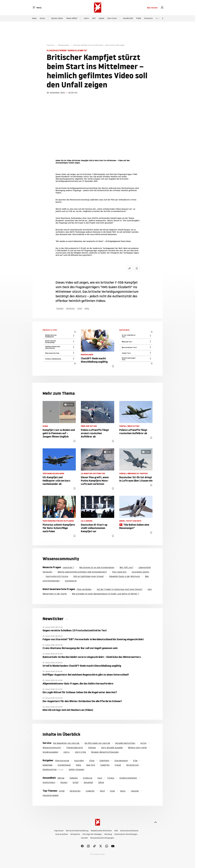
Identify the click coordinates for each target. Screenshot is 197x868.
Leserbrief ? (68, 567)
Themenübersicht (75, 748)
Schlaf (76, 782)
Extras (42, 18)
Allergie (61, 778)
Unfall (80, 309)
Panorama (148, 18)
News (34, 18)
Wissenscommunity (52, 748)
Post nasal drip (119, 572)
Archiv (143, 743)
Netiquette (75, 834)
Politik (139, 18)
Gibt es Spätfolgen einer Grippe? (89, 576)
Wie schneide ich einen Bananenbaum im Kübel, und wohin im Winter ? (105, 594)
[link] (162, 8)
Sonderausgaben (50, 752)
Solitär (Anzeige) (76, 769)
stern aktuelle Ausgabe (112, 748)
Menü (37, 8)
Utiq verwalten (62, 834)
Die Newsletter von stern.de (66, 743)
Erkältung (88, 778)
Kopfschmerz (49, 782)
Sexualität (88, 782)
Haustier (135, 791)
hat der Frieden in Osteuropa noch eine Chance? (120, 589)
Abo (152, 8)
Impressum (59, 831)
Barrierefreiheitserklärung (77, 831)
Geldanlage (48, 765)
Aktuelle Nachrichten (125, 743)
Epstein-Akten (57, 18)
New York (91, 765)
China (92, 761)
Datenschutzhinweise (129, 831)
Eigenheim (104, 761)
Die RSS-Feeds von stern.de (97, 743)
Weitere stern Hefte (137, 748)
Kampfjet (60, 309)
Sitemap (92, 748)
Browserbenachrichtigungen (102, 838)
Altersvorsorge (62, 761)
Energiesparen (121, 761)
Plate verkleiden (84, 589)
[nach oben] (156, 822)
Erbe (135, 761)
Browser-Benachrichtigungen (105, 752)
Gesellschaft (128, 18)
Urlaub (118, 765)
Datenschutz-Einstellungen (126, 834)
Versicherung (132, 765)
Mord (102, 791)
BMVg (87, 309)
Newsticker (54, 619)
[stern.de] (98, 8)
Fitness (111, 778)
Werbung (108, 834)
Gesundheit (160, 18)
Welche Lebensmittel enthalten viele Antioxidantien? (82, 572)
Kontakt (85, 838)
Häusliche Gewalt (51, 795)
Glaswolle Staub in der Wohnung (125, 576)
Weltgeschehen (64, 45)
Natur (123, 791)
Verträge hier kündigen (92, 834)
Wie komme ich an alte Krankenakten (97, 567)
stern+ (86, 18)
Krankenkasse (64, 765)
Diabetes (74, 778)
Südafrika (105, 765)
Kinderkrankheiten (128, 778)
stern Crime (112, 18)
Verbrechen (75, 791)
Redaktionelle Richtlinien (101, 831)
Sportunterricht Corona (57, 576)
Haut (100, 778)
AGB (116, 831)
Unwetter (90, 791)
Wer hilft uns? (126, 567)
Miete (78, 765)
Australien (79, 761)
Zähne (101, 782)
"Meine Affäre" (72, 18)
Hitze (112, 791)
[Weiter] (163, 18)
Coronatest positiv (140, 572)
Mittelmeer (70, 309)
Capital (101, 18)
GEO (94, 18)
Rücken (64, 782)
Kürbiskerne (71, 581)
